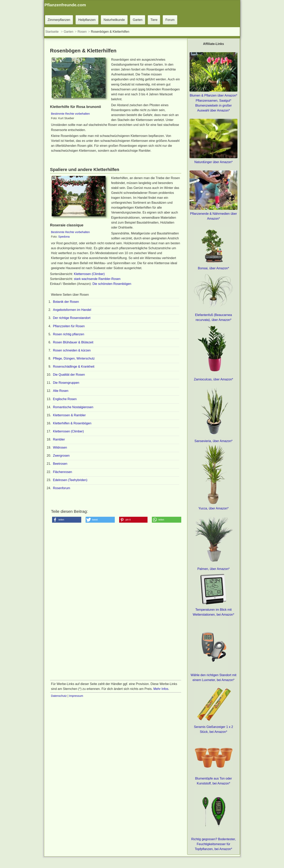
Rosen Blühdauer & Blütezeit (73, 342)
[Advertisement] (116, 574)
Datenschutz (59, 696)
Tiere (154, 20)
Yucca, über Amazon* (213, 508)
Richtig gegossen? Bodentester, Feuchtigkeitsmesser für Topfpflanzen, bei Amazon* (214, 844)
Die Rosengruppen (66, 383)
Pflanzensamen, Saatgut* (213, 101)
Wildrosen (60, 447)
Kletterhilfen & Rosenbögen (72, 423)
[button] (67, 520)
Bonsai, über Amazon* (213, 268)
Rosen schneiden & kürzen (72, 350)
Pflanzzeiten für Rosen (69, 326)
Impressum (76, 696)
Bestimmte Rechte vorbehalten (71, 114)
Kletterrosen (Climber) (89, 274)
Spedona (64, 237)
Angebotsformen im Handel (72, 310)
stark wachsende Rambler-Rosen (97, 279)
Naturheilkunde (114, 20)
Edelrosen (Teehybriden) (70, 480)
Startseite (52, 32)
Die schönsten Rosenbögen (112, 284)
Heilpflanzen (87, 20)
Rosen (82, 32)
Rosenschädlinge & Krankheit (74, 367)
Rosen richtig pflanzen (69, 334)
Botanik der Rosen (66, 302)
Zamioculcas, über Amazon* (213, 379)
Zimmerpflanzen (59, 20)
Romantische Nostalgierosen (73, 407)
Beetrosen (60, 464)
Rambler (59, 439)
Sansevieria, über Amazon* (213, 441)
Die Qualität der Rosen (69, 375)
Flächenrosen (63, 472)
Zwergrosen (61, 456)
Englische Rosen (65, 399)
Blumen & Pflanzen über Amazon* (213, 95)
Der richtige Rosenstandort (72, 318)
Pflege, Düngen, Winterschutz (74, 358)
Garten (138, 20)
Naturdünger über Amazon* (214, 162)
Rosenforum (62, 488)
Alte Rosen (61, 391)
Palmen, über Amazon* (214, 569)
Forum (170, 20)
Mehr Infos (161, 689)
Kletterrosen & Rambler (69, 415)
